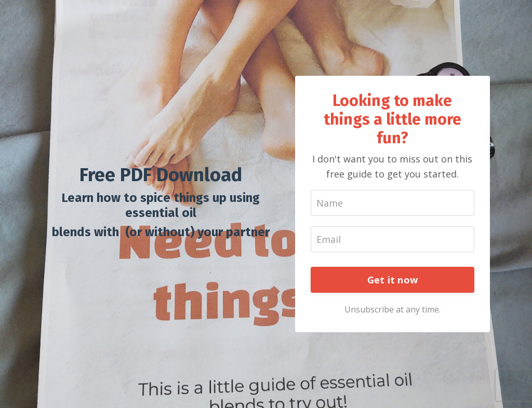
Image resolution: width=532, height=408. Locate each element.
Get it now (393, 280)
